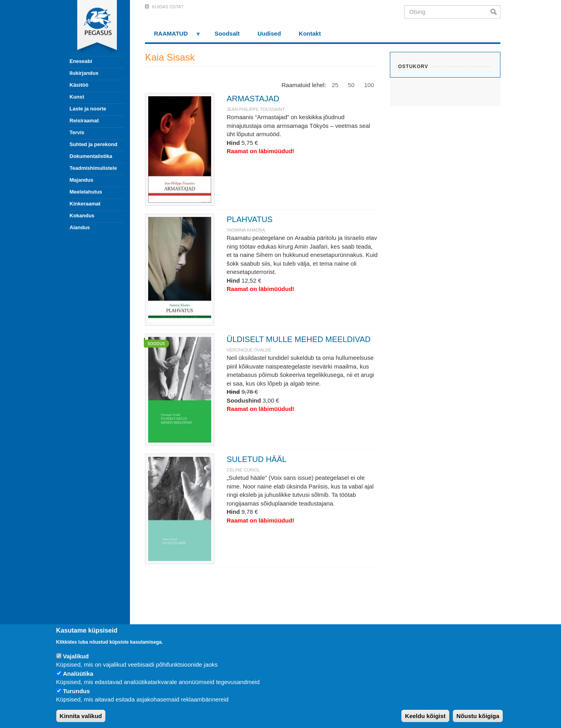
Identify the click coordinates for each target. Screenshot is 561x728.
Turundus (76, 691)
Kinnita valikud (81, 716)
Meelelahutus (86, 192)
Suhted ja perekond (94, 144)
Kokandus (82, 216)
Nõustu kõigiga (478, 716)
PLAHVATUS (250, 219)
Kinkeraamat (85, 204)
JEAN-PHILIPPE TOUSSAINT (256, 109)
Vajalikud (76, 656)
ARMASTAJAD (253, 99)
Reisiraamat (84, 121)
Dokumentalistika (91, 156)
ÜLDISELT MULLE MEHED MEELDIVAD (299, 339)
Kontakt (310, 33)
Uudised (269, 33)
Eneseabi (81, 61)
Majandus (82, 180)
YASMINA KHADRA (246, 230)
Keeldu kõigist (425, 716)
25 (335, 85)
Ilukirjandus (84, 73)
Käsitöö (79, 85)
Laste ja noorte (88, 109)
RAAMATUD (173, 36)
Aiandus (80, 227)
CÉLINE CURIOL (243, 470)
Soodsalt (227, 33)
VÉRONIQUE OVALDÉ (249, 350)
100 (369, 85)
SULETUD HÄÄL (257, 459)
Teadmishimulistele (93, 168)
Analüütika (78, 674)
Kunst (77, 97)
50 (351, 85)
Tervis (77, 132)
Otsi (495, 12)
